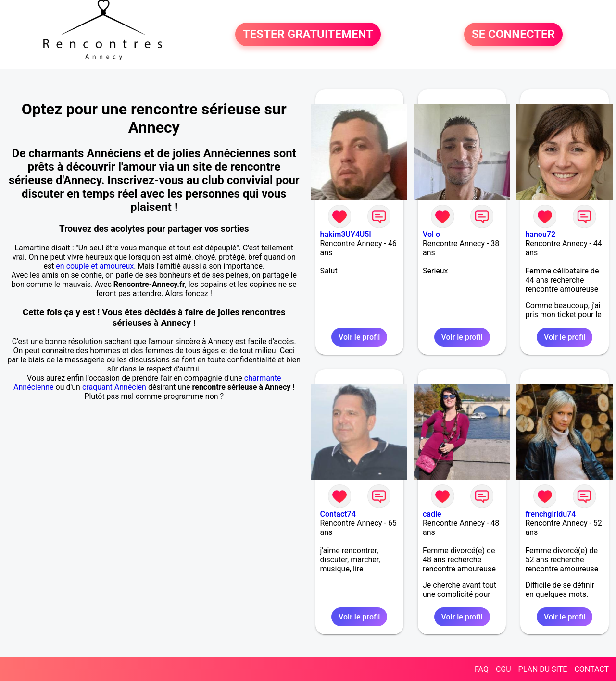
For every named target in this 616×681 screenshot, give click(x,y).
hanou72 (540, 234)
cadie (432, 514)
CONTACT (591, 669)
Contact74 (338, 514)
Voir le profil (359, 337)
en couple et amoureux (95, 266)
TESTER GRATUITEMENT (308, 35)
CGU (503, 669)
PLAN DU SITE (543, 669)
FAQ (482, 669)
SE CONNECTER (513, 35)
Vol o (431, 234)
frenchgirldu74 (550, 514)
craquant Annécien (114, 387)
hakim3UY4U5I (346, 234)
